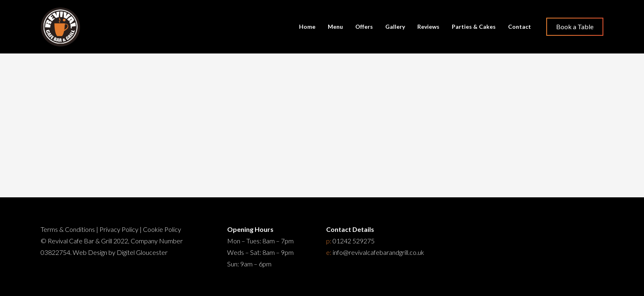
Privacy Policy (119, 229)
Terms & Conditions (68, 229)
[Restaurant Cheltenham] (60, 27)
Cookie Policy (162, 229)
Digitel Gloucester (142, 252)
